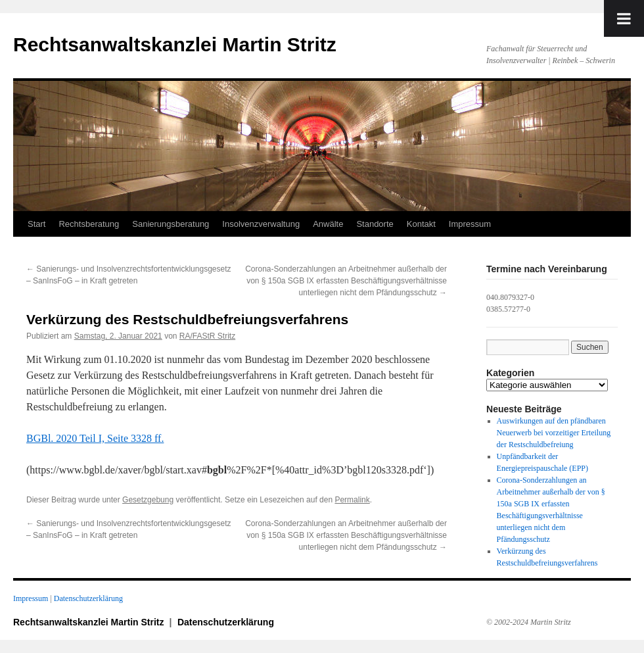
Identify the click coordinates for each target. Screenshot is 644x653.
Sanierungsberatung (171, 224)
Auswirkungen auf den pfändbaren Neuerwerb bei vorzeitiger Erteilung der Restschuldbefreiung (554, 433)
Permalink (352, 500)
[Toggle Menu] (624, 18)
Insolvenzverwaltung (261, 224)
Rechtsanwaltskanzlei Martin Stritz (175, 44)
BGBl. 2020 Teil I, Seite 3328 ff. (95, 438)
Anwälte (328, 224)
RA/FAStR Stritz (207, 336)
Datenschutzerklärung (88, 598)
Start (36, 224)
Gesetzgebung (148, 500)
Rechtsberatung (89, 224)
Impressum (470, 224)
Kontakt (421, 224)
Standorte (375, 224)
